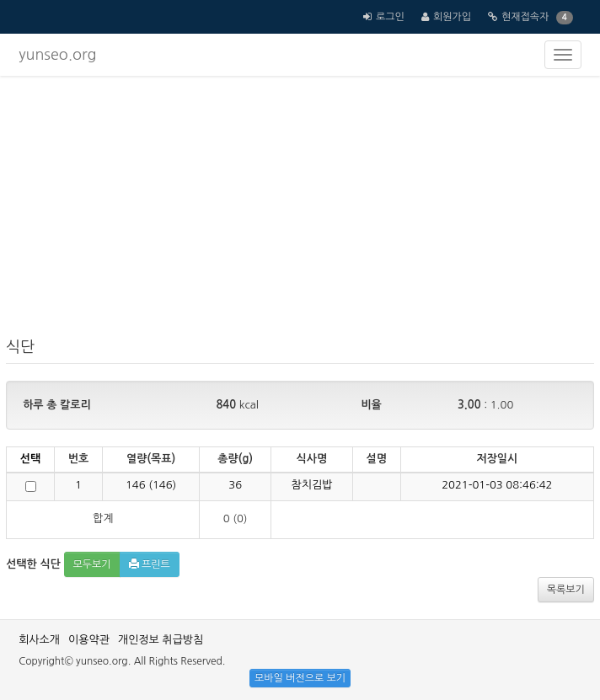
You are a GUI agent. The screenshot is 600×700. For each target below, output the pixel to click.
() (151, 485)
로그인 (390, 17)
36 (235, 485)
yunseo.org (57, 55)
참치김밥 (312, 485)
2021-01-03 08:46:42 (497, 485)
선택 (30, 459)
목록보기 (566, 590)
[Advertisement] (300, 211)
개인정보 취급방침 (161, 640)
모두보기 (92, 564)
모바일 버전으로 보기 (300, 678)
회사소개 (39, 640)
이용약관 (89, 640)
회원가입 (452, 17)
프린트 (150, 564)
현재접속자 (525, 17)
